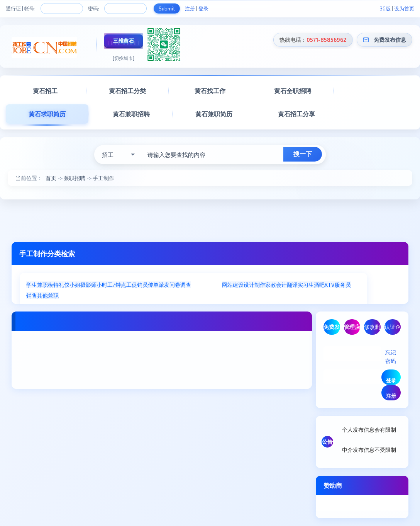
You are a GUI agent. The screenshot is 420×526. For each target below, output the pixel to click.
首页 (51, 178)
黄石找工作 (210, 91)
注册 (190, 9)
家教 (271, 285)
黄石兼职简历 (214, 114)
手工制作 (103, 178)
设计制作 (254, 285)
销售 (32, 295)
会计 (281, 285)
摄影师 (88, 285)
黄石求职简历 (47, 114)
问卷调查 (180, 285)
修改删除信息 (372, 329)
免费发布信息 (390, 40)
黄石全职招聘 (293, 91)
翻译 (292, 285)
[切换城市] (124, 58)
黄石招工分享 (296, 114)
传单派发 (159, 285)
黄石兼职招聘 (131, 114)
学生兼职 (37, 285)
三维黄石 (124, 41)
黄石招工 (45, 91)
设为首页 (404, 9)
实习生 (306, 285)
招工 (108, 155)
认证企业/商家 (393, 329)
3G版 (385, 9)
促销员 (140, 285)
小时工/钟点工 (114, 285)
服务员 (343, 285)
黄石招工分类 (127, 91)
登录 (203, 9)
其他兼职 (48, 295)
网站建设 (233, 285)
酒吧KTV (324, 285)
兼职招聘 (75, 178)
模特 (53, 285)
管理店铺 (352, 329)
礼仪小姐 (69, 285)
